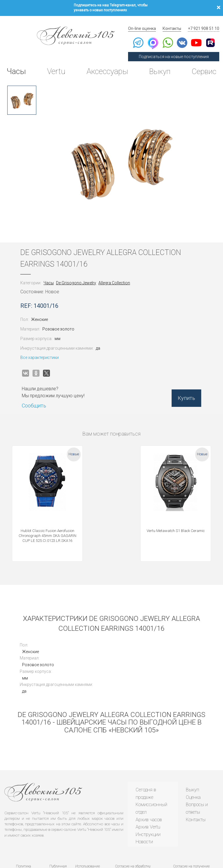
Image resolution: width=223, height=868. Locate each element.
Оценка (193, 765)
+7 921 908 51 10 (204, 22)
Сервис (202, 65)
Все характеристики (44, 349)
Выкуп (158, 65)
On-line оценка (147, 22)
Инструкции (147, 803)
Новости (143, 810)
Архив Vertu (147, 795)
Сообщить (38, 397)
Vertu (55, 65)
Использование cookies (87, 836)
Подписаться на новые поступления (177, 50)
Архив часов (148, 788)
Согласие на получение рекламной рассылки (191, 836)
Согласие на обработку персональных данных (132, 836)
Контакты (175, 22)
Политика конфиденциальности (24, 836)
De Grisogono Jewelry (80, 274)
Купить (182, 392)
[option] (22, 91)
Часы (17, 65)
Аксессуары (106, 65)
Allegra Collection (118, 274)
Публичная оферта (58, 836)
